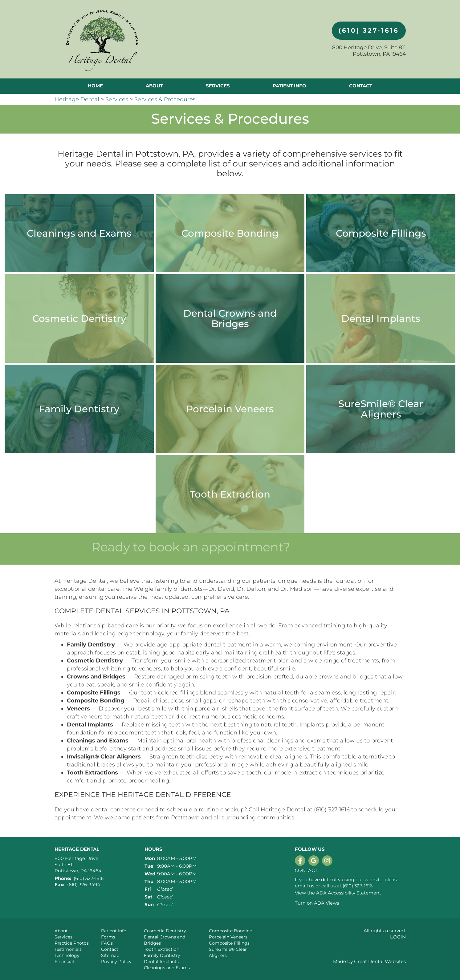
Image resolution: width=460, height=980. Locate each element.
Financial (64, 962)
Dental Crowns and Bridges (165, 940)
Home (95, 86)
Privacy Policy (116, 962)
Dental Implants (161, 962)
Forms (108, 937)
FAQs (107, 943)
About (61, 931)
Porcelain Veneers (228, 937)
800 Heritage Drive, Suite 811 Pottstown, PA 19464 (369, 51)
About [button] (154, 86)
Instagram (327, 861)
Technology (67, 955)
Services (218, 86)
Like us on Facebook (300, 861)
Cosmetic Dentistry (165, 931)
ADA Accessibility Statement (349, 893)
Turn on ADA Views (317, 903)
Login (398, 937)
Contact (361, 86)
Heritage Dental (77, 99)
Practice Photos (72, 943)
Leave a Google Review (314, 861)
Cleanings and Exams (167, 968)
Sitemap (110, 955)
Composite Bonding (231, 931)
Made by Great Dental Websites (369, 961)
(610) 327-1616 (369, 30)
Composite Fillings (229, 943)
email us (305, 886)
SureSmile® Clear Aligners (228, 952)
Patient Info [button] (289, 86)
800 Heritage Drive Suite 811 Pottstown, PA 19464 (78, 864)
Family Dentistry (162, 955)
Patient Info (114, 931)
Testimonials (68, 949)
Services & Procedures (165, 99)
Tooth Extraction (162, 949)
